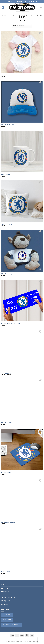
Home (4, 15)
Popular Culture (15, 15)
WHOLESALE (7, 615)
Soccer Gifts (36, 15)
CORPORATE (7, 620)
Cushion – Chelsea (7, 224)
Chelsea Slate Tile (6, 373)
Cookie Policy (6, 604)
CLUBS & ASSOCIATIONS (12, 625)
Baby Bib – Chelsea (7, 423)
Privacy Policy (6, 601)
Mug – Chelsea (6, 174)
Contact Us (5, 592)
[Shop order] (22, 26)
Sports (26, 15)
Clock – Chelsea (6, 572)
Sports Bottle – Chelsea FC (9, 522)
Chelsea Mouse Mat (7, 472)
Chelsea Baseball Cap (8, 125)
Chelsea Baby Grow (7, 75)
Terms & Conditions (8, 597)
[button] (3, 7)
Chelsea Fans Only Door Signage (11, 323)
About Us (4, 588)
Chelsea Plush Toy (7, 274)
